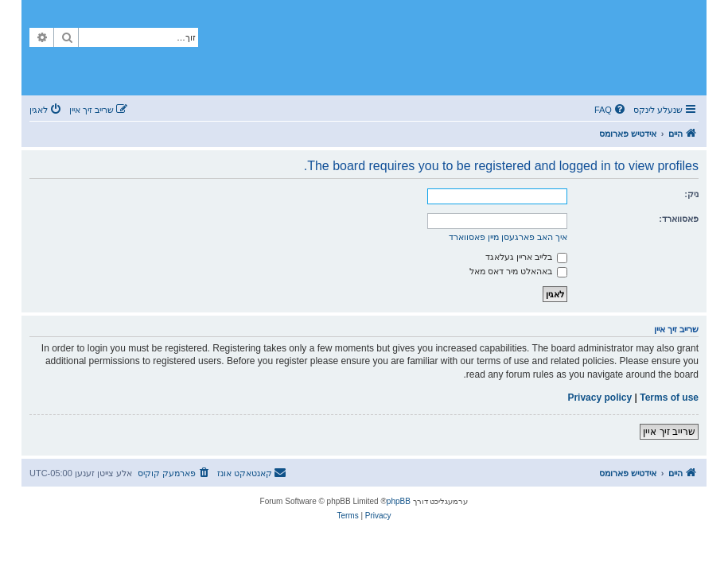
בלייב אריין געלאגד (526, 257)
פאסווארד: (679, 219)
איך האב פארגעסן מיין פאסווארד (508, 237)
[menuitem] (611, 110)
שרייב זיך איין (669, 432)
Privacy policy (600, 398)
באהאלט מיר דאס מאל (518, 271)
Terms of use (669, 398)
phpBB (399, 501)
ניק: (691, 194)
